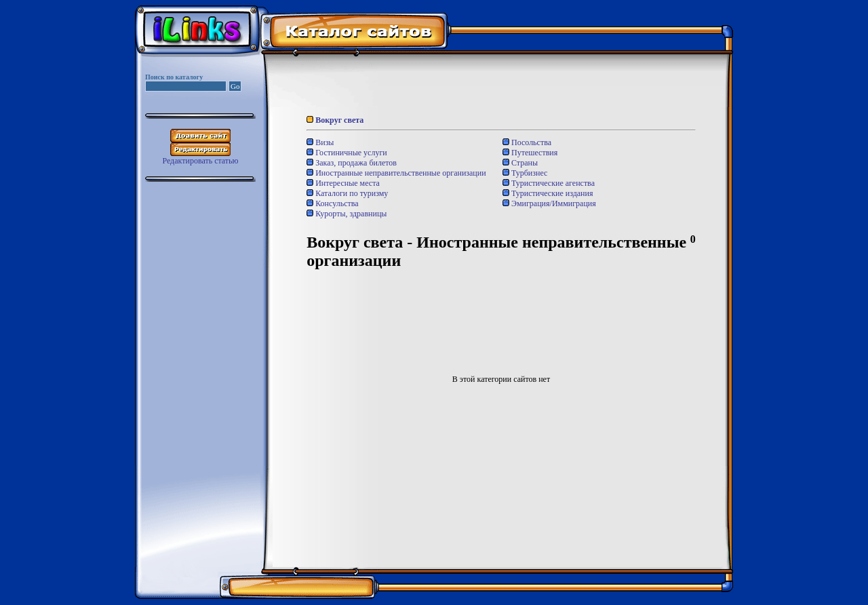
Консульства (332, 203)
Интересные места (343, 183)
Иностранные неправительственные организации (396, 173)
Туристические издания (548, 193)
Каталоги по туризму (347, 193)
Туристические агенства (549, 183)
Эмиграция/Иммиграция (549, 203)
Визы (320, 142)
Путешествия (530, 153)
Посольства (527, 142)
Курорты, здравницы (347, 214)
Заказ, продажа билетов (352, 163)
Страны (520, 163)
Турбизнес (525, 173)
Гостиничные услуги (347, 153)
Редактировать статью (200, 161)
